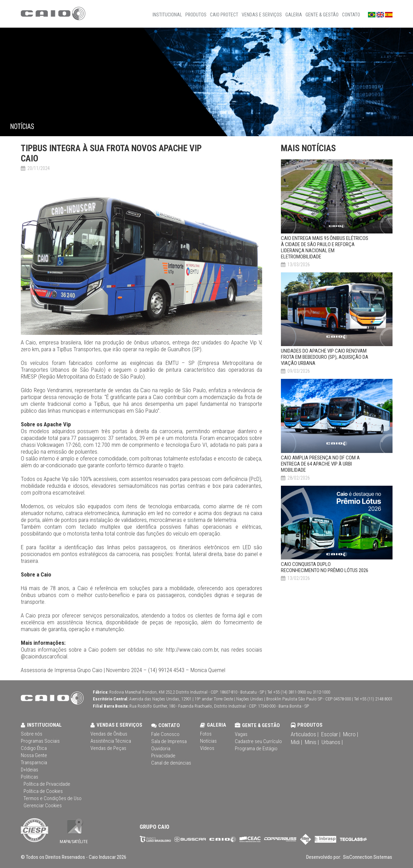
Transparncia (34, 763)
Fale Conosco (165, 734)
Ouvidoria (161, 749)
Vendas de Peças (108, 748)
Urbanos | (332, 742)
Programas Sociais (40, 741)
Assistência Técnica (111, 741)
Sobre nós (32, 734)
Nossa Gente (34, 755)
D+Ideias (30, 770)
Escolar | (331, 734)
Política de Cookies (43, 791)
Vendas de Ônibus (109, 734)
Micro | (351, 734)
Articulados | (305, 734)
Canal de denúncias (171, 763)
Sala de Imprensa (169, 741)
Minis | (312, 742)
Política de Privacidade (47, 784)
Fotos (206, 734)
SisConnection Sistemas (367, 857)
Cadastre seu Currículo (258, 741)
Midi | (296, 742)
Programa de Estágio (256, 749)
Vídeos (207, 748)
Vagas (241, 734)
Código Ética (34, 748)
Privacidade (163, 756)
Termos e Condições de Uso (53, 798)
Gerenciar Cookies (43, 806)
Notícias (208, 741)
